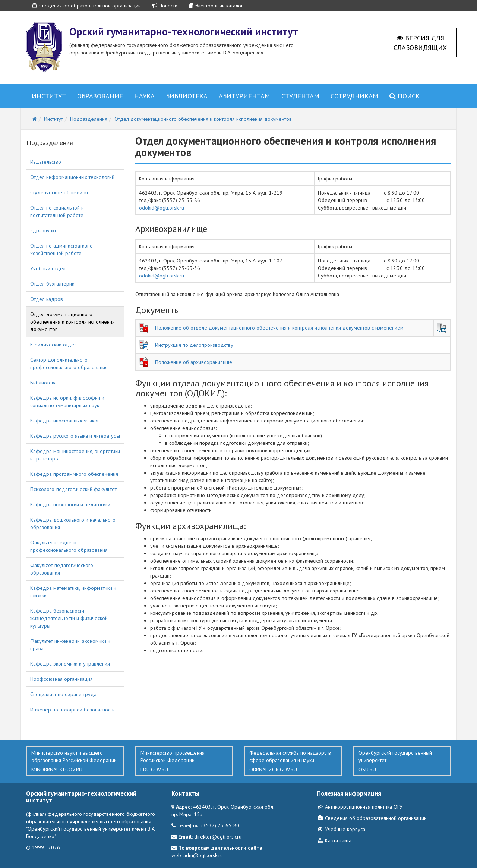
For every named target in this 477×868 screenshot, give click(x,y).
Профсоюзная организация (61, 679)
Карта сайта (334, 840)
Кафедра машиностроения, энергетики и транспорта (75, 455)
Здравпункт (43, 230)
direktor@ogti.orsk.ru (218, 837)
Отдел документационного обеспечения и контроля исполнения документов (72, 322)
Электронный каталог (216, 6)
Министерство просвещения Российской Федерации (184, 761)
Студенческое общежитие (60, 192)
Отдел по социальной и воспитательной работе (57, 211)
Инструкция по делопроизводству (194, 345)
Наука (144, 96)
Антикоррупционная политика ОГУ (360, 807)
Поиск (405, 96)
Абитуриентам (244, 96)
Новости (165, 6)
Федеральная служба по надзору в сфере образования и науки (293, 761)
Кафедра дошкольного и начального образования (73, 523)
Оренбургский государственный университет (402, 761)
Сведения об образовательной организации (86, 6)
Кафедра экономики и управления (70, 664)
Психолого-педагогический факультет (73, 489)
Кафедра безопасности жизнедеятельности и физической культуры (69, 618)
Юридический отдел (53, 345)
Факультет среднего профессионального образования (69, 546)
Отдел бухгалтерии (52, 284)
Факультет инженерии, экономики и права (70, 645)
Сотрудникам (354, 96)
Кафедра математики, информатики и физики (73, 592)
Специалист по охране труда (63, 694)
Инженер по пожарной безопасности (72, 710)
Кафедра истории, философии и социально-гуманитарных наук (67, 402)
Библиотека (187, 96)
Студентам (300, 96)
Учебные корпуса (341, 829)
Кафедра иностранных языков (65, 421)
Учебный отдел (48, 268)
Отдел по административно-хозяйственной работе (62, 249)
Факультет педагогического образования (62, 569)
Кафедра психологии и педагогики (70, 504)
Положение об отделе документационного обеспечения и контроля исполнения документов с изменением (279, 328)
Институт (49, 96)
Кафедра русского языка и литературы (75, 436)
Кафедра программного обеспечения (74, 474)
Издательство (46, 162)
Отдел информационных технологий (72, 177)
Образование (100, 96)
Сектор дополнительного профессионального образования (69, 364)
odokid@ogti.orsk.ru (162, 208)
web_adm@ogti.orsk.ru (197, 855)
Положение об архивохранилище (194, 362)
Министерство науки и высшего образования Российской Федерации (75, 761)
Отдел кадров (47, 299)
